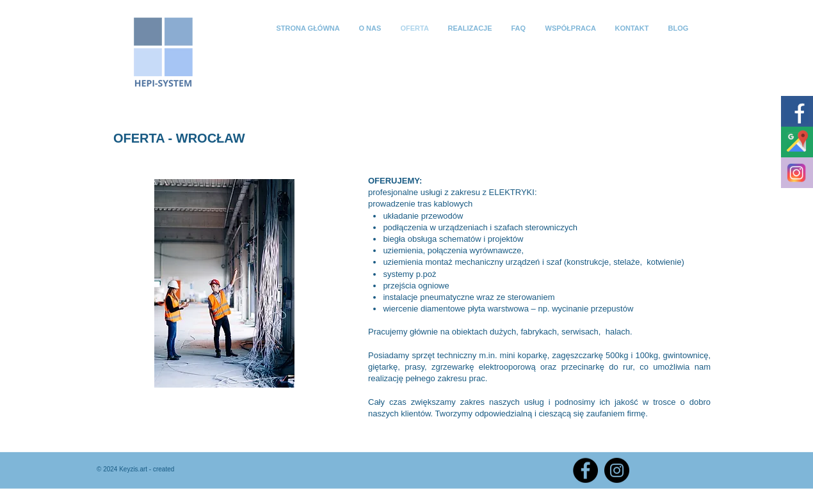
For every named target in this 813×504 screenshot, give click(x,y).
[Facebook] (585, 470)
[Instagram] (617, 470)
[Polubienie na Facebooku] (676, 469)
